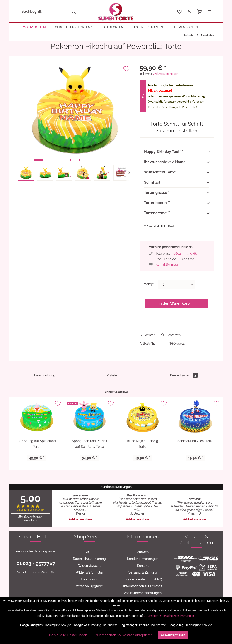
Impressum (89, 579)
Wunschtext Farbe (177, 172)
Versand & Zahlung (143, 572)
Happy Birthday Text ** (177, 152)
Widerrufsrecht (89, 566)
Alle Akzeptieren (173, 635)
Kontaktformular (168, 264)
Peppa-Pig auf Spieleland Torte (37, 444)
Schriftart (177, 183)
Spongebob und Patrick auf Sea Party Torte (89, 444)
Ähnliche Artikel (116, 392)
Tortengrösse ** (177, 193)
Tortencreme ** (177, 213)
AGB (89, 552)
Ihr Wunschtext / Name (177, 162)
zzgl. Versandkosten (166, 74)
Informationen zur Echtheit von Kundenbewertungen (143, 589)
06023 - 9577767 (185, 254)
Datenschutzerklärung (89, 559)
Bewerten (171, 335)
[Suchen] (74, 11)
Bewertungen (184, 375)
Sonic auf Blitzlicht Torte (195, 441)
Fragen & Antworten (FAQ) (143, 579)
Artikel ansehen (80, 519)
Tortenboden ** (177, 203)
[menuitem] (48, 11)
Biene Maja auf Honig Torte (143, 444)
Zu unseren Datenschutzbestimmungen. (169, 616)
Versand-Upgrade (89, 586)
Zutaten (113, 375)
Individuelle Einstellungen (68, 635)
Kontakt (143, 566)
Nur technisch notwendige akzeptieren (124, 635)
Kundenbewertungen (143, 559)
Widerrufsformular (89, 572)
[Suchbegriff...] (48, 11)
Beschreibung (45, 375)
